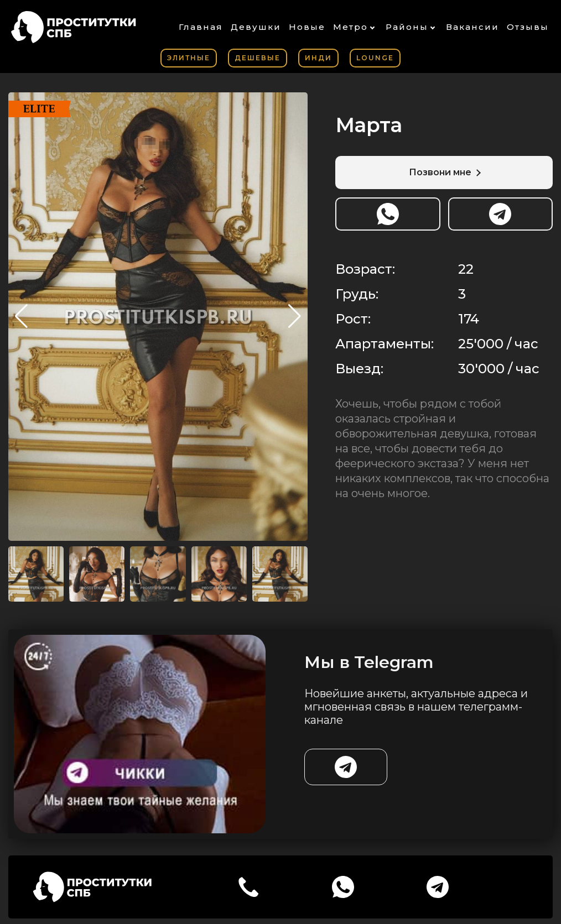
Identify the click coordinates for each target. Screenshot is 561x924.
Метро (350, 27)
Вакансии (472, 27)
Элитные (189, 58)
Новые (307, 27)
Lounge (375, 58)
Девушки (256, 27)
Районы (407, 27)
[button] (295, 316)
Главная (201, 27)
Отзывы (528, 27)
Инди (318, 58)
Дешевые (258, 58)
